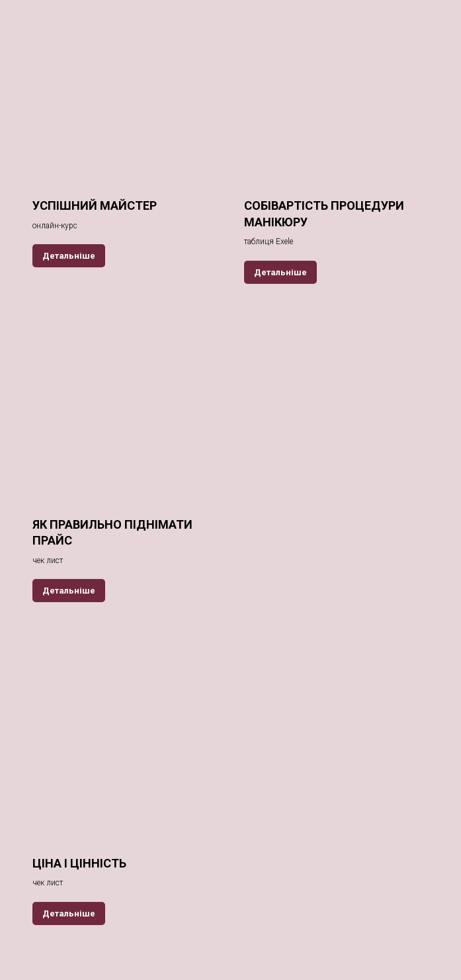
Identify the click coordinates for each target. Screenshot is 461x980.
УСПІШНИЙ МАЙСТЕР (95, 205)
